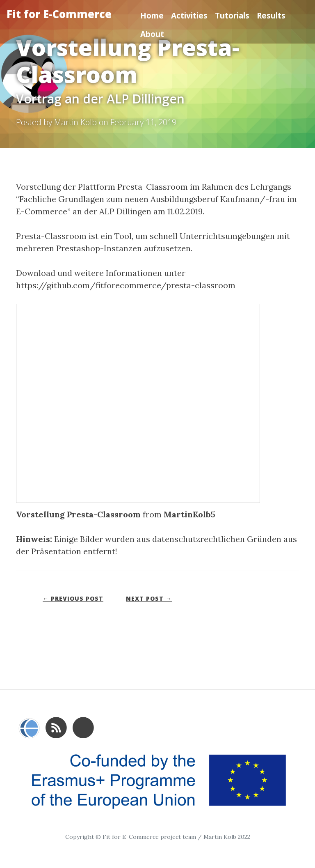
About (152, 34)
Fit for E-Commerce (59, 14)
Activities (189, 15)
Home (152, 15)
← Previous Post (73, 598)
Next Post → (149, 598)
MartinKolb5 (189, 514)
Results (271, 15)
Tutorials (232, 15)
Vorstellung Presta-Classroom (78, 514)
